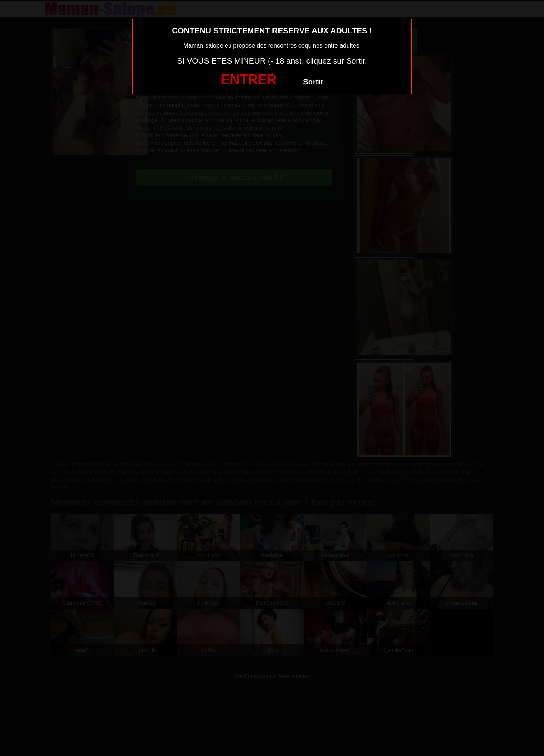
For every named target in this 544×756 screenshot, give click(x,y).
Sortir (313, 82)
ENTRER (249, 80)
